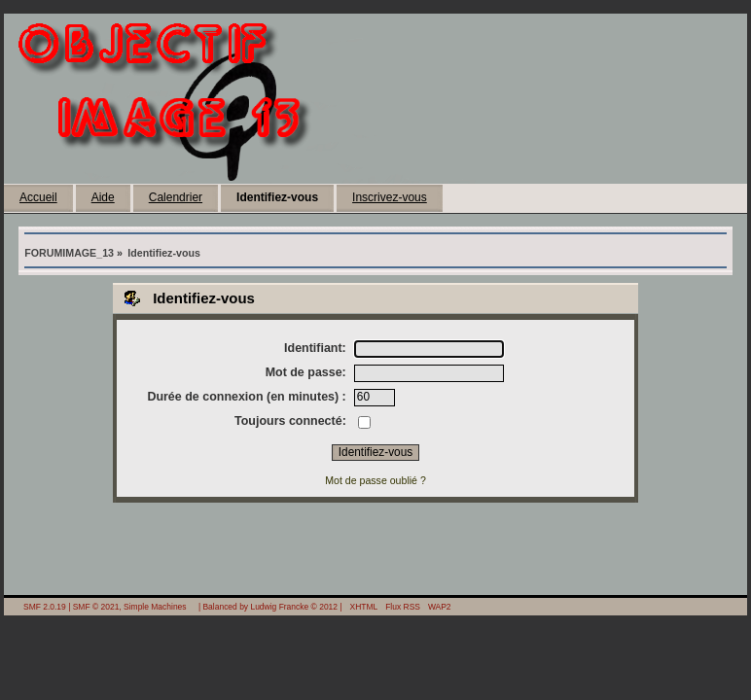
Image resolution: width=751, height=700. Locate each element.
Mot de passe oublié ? (375, 480)
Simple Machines (155, 607)
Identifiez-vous (277, 197)
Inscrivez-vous (390, 197)
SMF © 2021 (96, 607)
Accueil (38, 197)
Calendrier (176, 197)
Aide (103, 197)
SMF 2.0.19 (45, 607)
